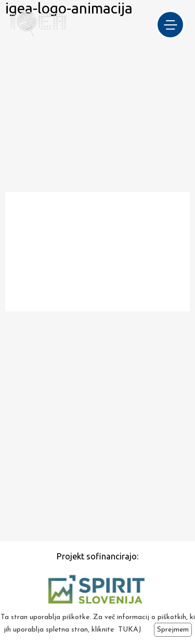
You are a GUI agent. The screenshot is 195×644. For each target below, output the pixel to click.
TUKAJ (130, 630)
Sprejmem (173, 630)
